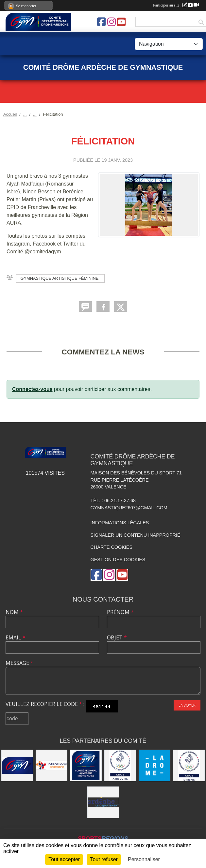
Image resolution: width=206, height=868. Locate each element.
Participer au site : (176, 5)
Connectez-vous (32, 389)
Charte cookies (112, 547)
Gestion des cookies (118, 560)
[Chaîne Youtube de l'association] (121, 22)
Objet (117, 637)
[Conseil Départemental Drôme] (154, 765)
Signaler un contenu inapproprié (136, 535)
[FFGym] (17, 765)
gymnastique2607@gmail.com (129, 508)
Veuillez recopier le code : (45, 704)
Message (19, 663)
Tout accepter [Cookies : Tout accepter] (64, 859)
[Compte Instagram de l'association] (112, 22)
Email (16, 637)
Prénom (120, 612)
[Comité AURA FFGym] (86, 765)
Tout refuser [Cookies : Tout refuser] (104, 859)
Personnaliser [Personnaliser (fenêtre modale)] (144, 859)
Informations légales (120, 523)
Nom (14, 612)
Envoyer (187, 705)
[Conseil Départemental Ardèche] (103, 802)
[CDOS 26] (189, 765)
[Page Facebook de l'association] (101, 22)
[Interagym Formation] (51, 765)
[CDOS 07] (120, 765)
